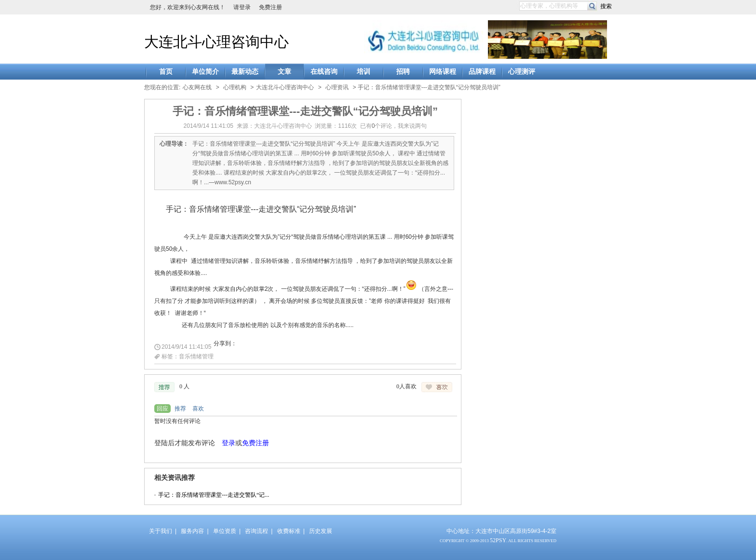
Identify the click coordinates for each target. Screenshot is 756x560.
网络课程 (443, 71)
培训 (364, 71)
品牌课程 (482, 71)
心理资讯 (337, 87)
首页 (166, 71)
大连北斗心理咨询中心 (216, 42)
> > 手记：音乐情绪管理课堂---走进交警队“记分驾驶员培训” (378, 87)
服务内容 (192, 531)
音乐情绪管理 (196, 356)
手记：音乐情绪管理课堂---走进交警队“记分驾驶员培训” (305, 111)
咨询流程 (256, 531)
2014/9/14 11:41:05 (186, 347)
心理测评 (522, 71)
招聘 (403, 71)
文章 (284, 71)
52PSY (498, 540)
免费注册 (270, 7)
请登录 (242, 7)
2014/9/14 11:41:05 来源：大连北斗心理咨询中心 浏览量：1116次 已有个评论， (305, 126)
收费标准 (289, 531)
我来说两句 (412, 126)
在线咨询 (324, 71)
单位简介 (205, 71)
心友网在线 (197, 87)
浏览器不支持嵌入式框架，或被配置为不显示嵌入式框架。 (303, 440)
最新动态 (245, 71)
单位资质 (225, 531)
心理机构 (235, 87)
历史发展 (321, 531)
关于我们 (161, 531)
